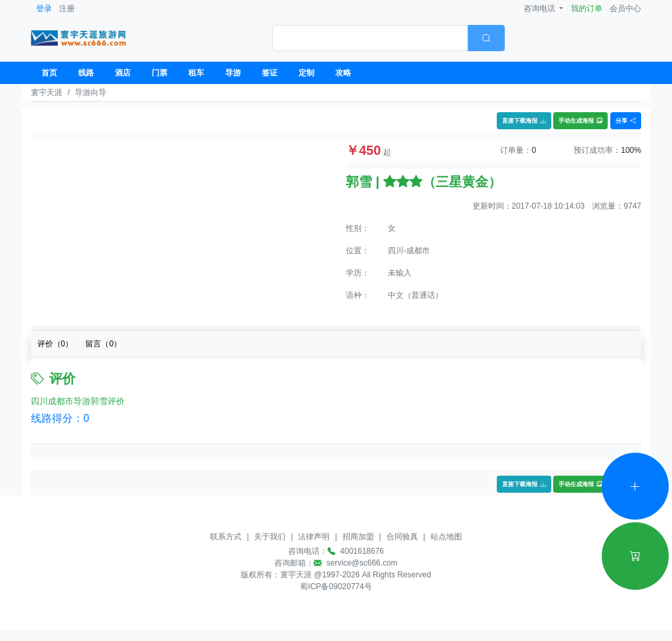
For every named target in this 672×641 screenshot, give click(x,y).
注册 (67, 9)
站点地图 (446, 537)
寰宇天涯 (47, 93)
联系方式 (226, 537)
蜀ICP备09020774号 (336, 587)
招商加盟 (358, 537)
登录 (44, 9)
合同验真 (402, 537)
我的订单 (587, 9)
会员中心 (625, 9)
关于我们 (270, 537)
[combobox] (389, 38)
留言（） (103, 344)
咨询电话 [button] (540, 9)
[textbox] (370, 38)
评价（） (55, 344)
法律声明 (314, 537)
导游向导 (91, 93)
